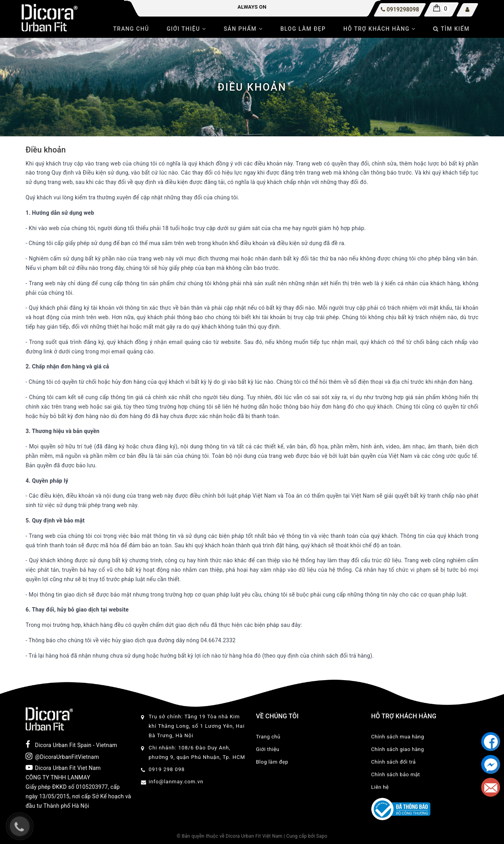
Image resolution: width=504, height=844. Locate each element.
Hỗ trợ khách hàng (380, 29)
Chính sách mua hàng (398, 737)
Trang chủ (131, 29)
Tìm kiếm (451, 29)
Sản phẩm (243, 29)
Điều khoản (46, 150)
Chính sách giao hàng (398, 749)
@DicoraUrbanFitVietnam (62, 756)
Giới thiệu (186, 29)
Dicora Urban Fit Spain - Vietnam (71, 744)
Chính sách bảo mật (396, 774)
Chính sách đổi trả (394, 762)
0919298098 (403, 9)
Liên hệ (380, 787)
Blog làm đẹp (303, 29)
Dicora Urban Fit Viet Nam (63, 768)
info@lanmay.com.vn (176, 782)
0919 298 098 (167, 769)
